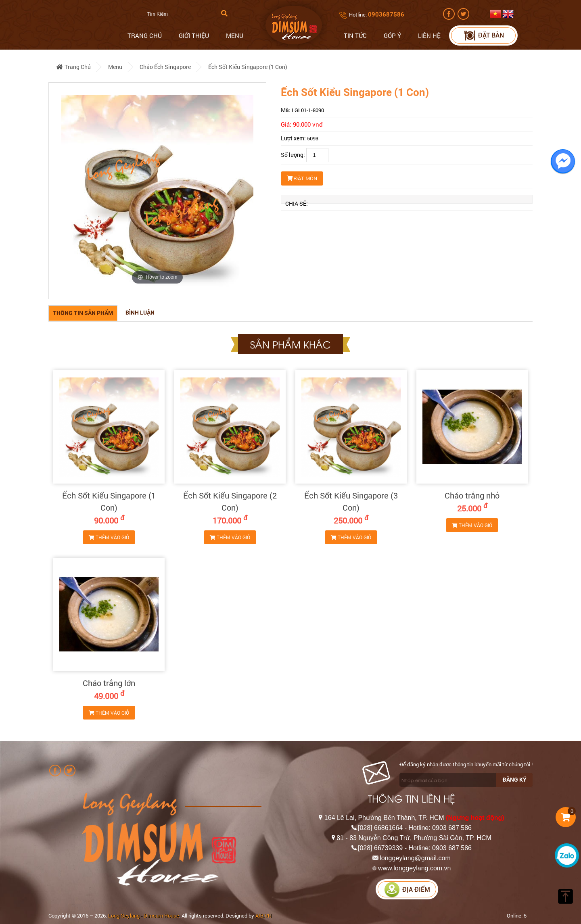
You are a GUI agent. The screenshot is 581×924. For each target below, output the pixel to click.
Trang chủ (145, 35)
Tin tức (355, 35)
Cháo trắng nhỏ (472, 495)
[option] (157, 191)
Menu (235, 35)
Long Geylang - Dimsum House (144, 916)
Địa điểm (407, 890)
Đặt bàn (484, 35)
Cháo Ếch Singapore (165, 67)
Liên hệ (429, 35)
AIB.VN (263, 916)
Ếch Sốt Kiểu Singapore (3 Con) (351, 501)
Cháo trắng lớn (109, 683)
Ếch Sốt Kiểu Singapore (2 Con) (230, 501)
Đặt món (302, 178)
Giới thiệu (194, 35)
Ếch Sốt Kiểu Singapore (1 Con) (248, 67)
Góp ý (392, 35)
